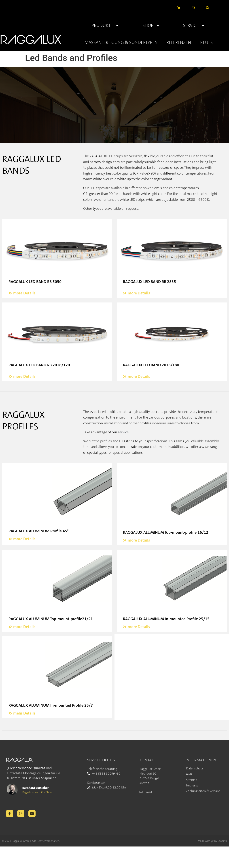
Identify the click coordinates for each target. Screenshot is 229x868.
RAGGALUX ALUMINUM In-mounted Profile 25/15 (166, 619)
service (123, 432)
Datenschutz (195, 768)
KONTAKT (148, 760)
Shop (151, 25)
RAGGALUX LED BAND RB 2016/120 (39, 365)
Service (194, 25)
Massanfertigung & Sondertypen (121, 42)
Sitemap (192, 780)
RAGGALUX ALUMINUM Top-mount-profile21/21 (51, 619)
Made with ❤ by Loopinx (212, 841)
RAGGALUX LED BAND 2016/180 (151, 365)
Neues (206, 42)
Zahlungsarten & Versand (203, 791)
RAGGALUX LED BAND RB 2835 (149, 282)
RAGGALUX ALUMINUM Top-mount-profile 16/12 (166, 532)
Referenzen (179, 42)
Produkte (105, 25)
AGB (189, 774)
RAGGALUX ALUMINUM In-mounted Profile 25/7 (51, 705)
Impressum (194, 785)
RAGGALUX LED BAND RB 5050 (35, 282)
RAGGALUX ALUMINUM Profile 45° (39, 531)
